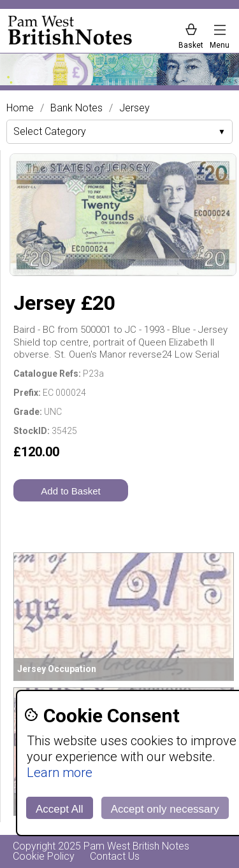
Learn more (60, 773)
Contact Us (115, 856)
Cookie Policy (44, 856)
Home (20, 108)
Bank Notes (76, 108)
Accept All (60, 809)
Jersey (134, 108)
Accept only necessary (165, 809)
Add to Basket (70, 491)
